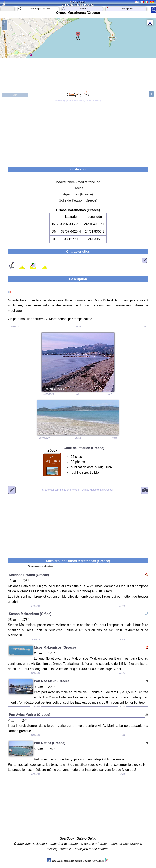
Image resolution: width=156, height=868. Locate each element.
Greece (78, 188)
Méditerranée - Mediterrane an (78, 182)
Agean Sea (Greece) (78, 194)
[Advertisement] (78, 132)
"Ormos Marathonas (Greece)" (78, 490)
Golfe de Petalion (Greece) (78, 200)
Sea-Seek (78, 2)
